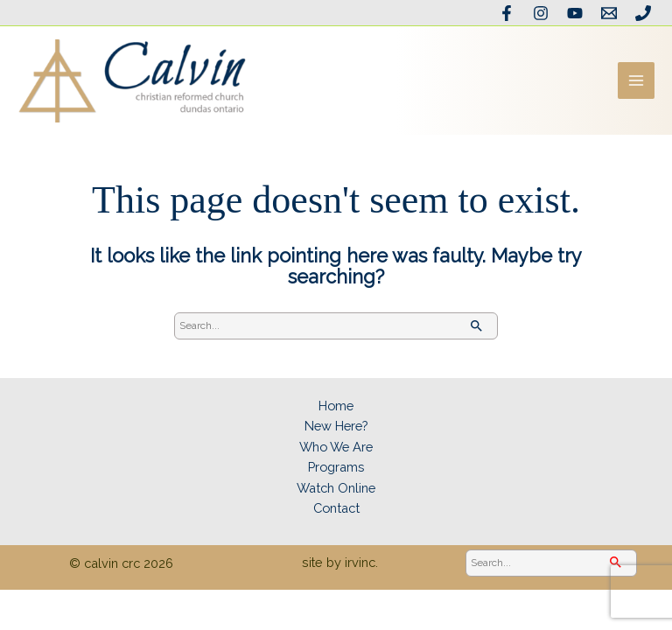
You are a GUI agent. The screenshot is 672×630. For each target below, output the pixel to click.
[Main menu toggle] (636, 86)
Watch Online (336, 497)
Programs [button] (336, 476)
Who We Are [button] (336, 455)
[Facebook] (510, 13)
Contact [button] (336, 518)
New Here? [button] (336, 435)
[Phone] (643, 13)
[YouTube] (577, 13)
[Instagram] (543, 13)
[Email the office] (610, 13)
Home (336, 415)
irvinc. (361, 572)
